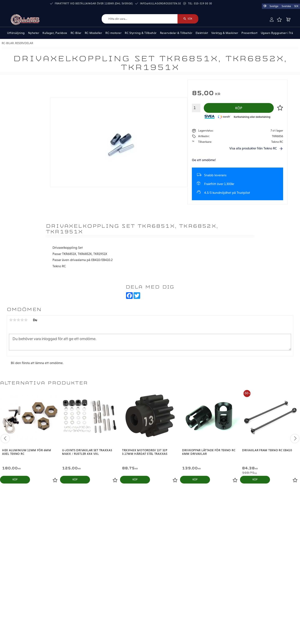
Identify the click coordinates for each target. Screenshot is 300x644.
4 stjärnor (22, 320)
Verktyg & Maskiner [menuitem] (225, 33)
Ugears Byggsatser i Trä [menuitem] (277, 33)
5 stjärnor (26, 320)
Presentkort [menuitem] (249, 33)
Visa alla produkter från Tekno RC (253, 148)
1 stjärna (11, 320)
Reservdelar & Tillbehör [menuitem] (176, 33)
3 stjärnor (18, 320)
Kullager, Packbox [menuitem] (55, 33)
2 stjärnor (15, 320)
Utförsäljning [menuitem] (16, 33)
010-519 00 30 (203, 4)
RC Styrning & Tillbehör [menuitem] (141, 33)
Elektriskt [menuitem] (202, 33)
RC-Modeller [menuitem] (94, 33)
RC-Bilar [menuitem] (76, 33)
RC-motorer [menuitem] (113, 33)
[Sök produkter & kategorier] (140, 19)
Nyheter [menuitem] (34, 33)
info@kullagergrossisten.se (161, 4)
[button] (279, 20)
